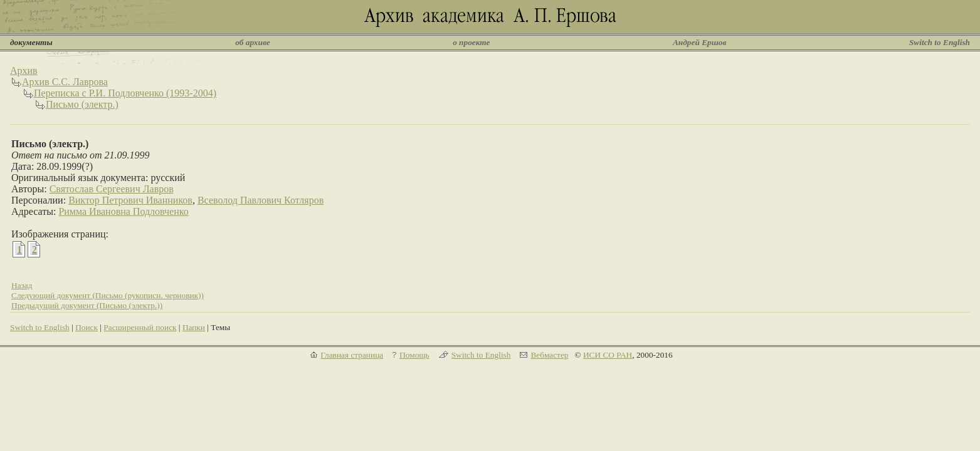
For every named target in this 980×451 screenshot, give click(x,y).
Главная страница (352, 355)
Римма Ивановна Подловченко (123, 211)
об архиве (253, 42)
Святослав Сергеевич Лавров (112, 189)
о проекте (471, 42)
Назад (22, 285)
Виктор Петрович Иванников (130, 200)
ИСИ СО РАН (608, 355)
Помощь (414, 355)
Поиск (87, 327)
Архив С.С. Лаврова (65, 82)
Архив (24, 70)
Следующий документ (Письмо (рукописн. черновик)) (108, 295)
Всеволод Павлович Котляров (261, 200)
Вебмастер (549, 355)
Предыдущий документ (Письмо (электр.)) (87, 305)
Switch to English (940, 42)
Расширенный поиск (140, 327)
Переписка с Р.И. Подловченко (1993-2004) (125, 93)
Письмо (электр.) (82, 104)
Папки (194, 327)
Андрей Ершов (700, 42)
